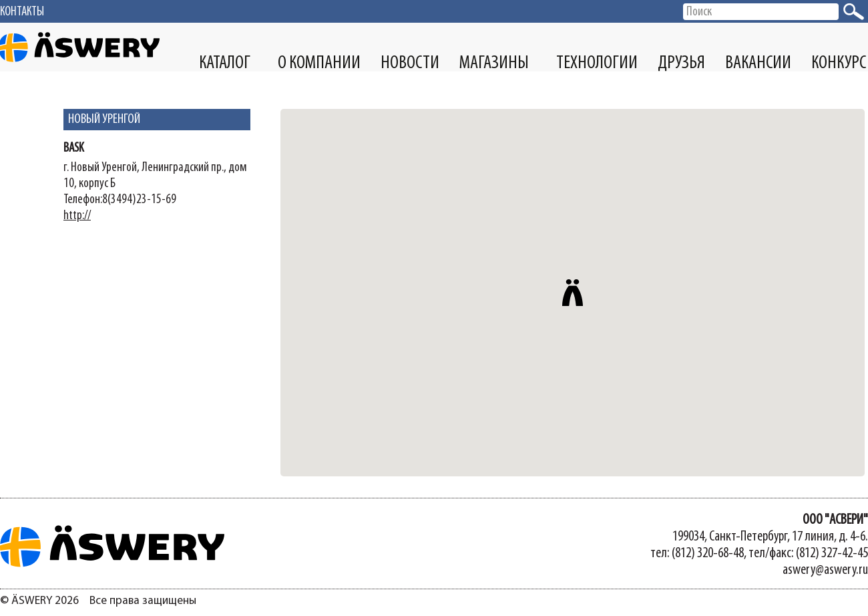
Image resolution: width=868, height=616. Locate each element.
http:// (77, 216)
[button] (573, 292)
